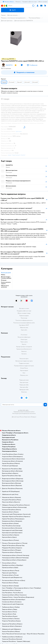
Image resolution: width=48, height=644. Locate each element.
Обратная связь (24, 328)
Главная (3, 15)
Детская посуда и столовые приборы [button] (6, 277)
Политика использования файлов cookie (24, 323)
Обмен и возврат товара (24, 313)
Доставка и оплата (24, 308)
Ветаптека (24, 392)
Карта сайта (24, 330)
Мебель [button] (3, 275)
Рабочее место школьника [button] (5, 286)
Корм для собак (24, 387)
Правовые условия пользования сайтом (24, 412)
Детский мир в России (18, 417)
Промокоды (24, 318)
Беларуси (34, 417)
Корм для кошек (24, 382)
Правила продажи (24, 316)
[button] (13, 10)
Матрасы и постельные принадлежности (13, 18)
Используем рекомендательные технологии (24, 413)
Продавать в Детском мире (24, 311)
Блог (24, 373)
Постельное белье (34, 18)
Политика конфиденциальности (24, 320)
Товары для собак (24, 385)
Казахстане (27, 417)
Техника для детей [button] (6, 273)
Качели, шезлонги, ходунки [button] (6, 283)
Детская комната (12, 15)
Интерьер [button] (4, 280)
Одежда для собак (24, 390)
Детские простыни (7, 21)
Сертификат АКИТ (24, 325)
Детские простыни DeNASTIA (24, 21)
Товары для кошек (24, 380)
